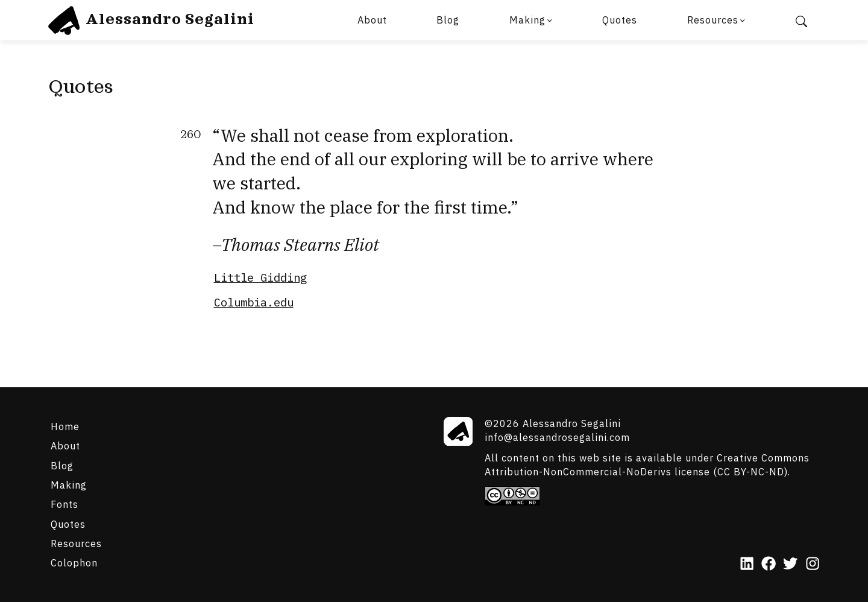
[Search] (801, 21)
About (372, 20)
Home (65, 426)
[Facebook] (769, 564)
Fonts (64, 504)
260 (190, 135)
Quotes (620, 20)
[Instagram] (813, 564)
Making (527, 20)
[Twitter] (790, 564)
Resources (713, 20)
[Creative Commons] (652, 496)
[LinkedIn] (747, 564)
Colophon (74, 562)
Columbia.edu (254, 302)
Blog (448, 20)
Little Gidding (260, 277)
